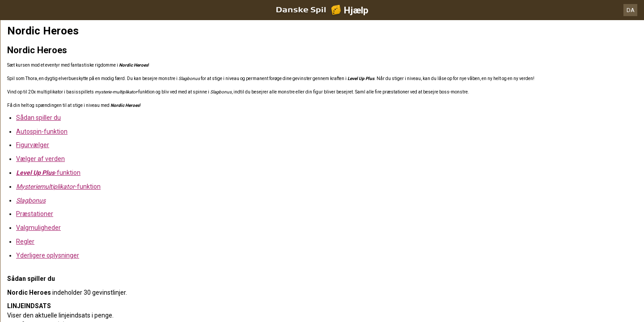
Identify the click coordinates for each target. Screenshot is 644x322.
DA (631, 10)
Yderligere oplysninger (48, 255)
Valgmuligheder (38, 228)
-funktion (48, 173)
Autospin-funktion (42, 131)
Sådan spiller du (38, 118)
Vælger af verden (40, 159)
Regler (25, 241)
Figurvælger (33, 145)
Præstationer (35, 214)
